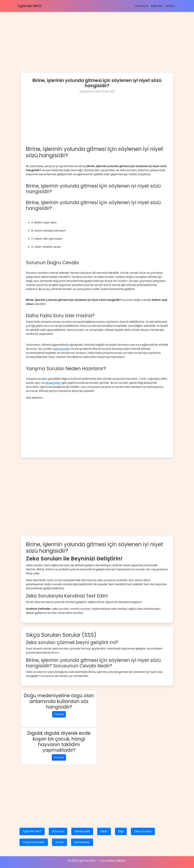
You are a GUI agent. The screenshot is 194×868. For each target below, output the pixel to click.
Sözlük (60, 842)
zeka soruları (62, 349)
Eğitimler (157, 6)
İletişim (170, 6)
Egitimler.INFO (30, 6)
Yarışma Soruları (34, 842)
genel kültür (53, 383)
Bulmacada (82, 831)
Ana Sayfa (142, 6)
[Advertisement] (97, 36)
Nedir (104, 831)
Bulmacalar (82, 842)
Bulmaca (58, 831)
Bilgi (121, 831)
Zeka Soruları (143, 831)
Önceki (59, 714)
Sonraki (59, 757)
